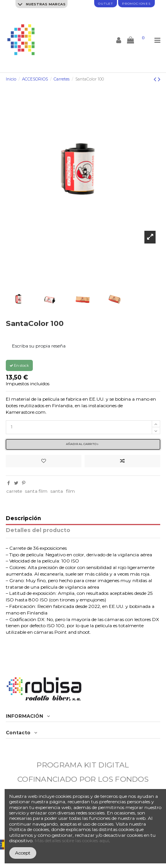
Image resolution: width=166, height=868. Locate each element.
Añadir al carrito (82, 444)
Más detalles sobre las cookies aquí (72, 840)
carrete (14, 491)
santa (57, 491)
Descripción (23, 518)
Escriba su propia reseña (39, 346)
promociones (136, 3)
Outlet (106, 3)
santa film (36, 491)
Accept (23, 853)
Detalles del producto (38, 530)
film (70, 491)
